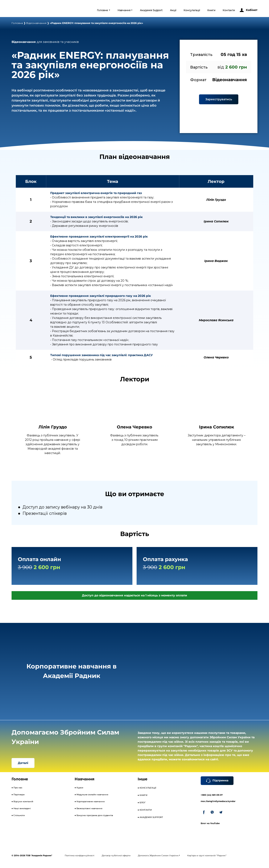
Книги (211, 10)
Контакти (229, 10)
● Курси (79, 788)
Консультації (192, 10)
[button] (248, 10)
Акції (173, 10)
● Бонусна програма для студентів (94, 815)
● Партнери (18, 795)
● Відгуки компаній (22, 801)
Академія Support (151, 10)
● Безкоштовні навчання (88, 808)
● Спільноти (18, 815)
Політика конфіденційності (80, 855)
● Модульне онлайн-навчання (91, 795)
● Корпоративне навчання (90, 801)
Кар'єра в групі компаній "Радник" (207, 855)
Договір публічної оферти (116, 855)
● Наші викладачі (21, 808)
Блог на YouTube (210, 823)
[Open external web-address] (29, 10)
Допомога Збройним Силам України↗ (159, 855)
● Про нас (17, 788)
